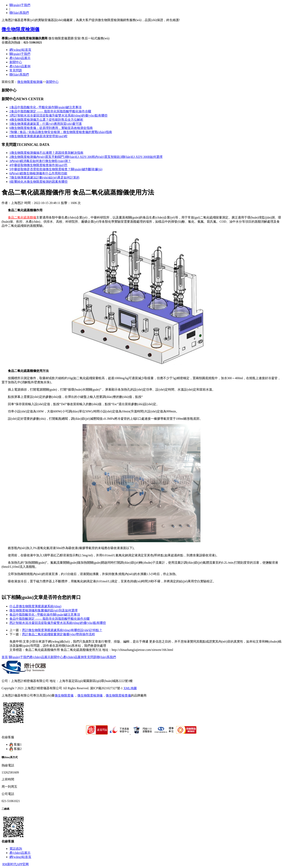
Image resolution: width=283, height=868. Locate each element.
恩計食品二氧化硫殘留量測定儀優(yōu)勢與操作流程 (58, 634)
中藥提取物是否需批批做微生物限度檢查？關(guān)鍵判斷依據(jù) (56, 169)
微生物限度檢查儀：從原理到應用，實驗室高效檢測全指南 (51, 128)
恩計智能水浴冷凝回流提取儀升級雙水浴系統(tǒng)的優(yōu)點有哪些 (58, 115)
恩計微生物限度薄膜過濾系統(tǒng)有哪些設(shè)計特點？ (62, 630)
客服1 (16, 744)
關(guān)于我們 (20, 5)
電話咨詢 (16, 849)
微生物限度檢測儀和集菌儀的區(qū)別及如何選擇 (44, 610)
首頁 (5, 657)
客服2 (16, 749)
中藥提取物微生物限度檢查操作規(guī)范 (38, 165)
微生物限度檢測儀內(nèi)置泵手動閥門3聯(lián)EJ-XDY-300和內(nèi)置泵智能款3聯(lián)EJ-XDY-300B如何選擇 (86, 157)
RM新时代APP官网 (16, 864)
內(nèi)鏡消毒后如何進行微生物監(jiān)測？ (40, 161)
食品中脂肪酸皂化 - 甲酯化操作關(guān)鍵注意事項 (45, 107)
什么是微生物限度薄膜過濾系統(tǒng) (35, 606)
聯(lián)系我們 (19, 13)
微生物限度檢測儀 (30, 82)
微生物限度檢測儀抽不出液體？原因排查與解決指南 (46, 153)
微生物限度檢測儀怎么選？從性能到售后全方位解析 (46, 120)
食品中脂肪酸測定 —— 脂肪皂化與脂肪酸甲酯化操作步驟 (50, 111)
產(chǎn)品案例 (20, 66)
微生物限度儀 (64, 695)
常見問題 (16, 70)
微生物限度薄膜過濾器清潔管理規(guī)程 (38, 136)
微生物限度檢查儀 (118, 695)
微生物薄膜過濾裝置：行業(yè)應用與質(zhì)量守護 (46, 124)
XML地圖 (130, 688)
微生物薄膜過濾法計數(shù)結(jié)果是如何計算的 (44, 177)
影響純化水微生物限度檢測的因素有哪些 (39, 182)
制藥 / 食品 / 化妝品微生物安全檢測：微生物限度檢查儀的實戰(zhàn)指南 (61, 132)
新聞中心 (16, 62)
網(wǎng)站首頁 (20, 50)
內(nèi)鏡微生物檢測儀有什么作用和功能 (38, 173)
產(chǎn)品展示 (20, 58)
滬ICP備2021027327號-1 (106, 688)
